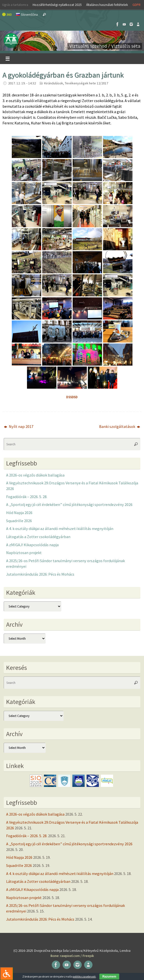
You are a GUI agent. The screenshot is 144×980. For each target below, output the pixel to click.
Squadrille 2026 (19, 521)
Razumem (109, 977)
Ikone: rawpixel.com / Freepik (72, 956)
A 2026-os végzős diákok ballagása (35, 475)
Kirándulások (53, 83)
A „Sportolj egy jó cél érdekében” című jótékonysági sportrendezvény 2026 (69, 504)
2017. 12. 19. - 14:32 (22, 83)
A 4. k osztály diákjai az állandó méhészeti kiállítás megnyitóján (60, 529)
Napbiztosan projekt (24, 553)
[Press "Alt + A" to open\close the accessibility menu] (7, 973)
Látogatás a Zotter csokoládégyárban (38, 537)
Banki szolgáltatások (120, 426)
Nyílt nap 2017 (19, 426)
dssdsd (72, 397)
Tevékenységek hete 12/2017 (86, 83)
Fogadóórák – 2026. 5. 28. (27, 497)
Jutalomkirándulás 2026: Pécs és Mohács (40, 574)
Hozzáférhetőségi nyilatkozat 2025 (57, 5)
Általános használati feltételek (107, 5)
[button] (72, 41)
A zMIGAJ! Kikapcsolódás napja (32, 545)
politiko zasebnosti (84, 976)
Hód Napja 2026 (19, 513)
